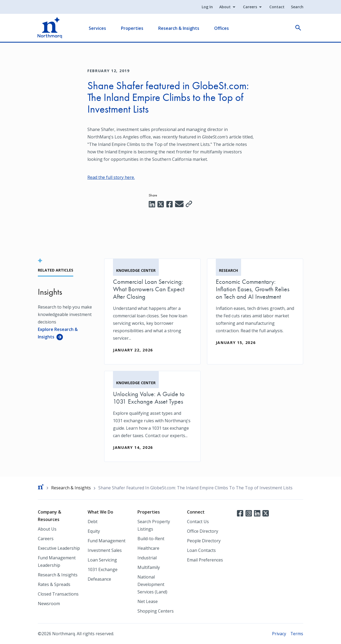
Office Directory (203, 531)
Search (297, 7)
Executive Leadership (59, 548)
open (298, 28)
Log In (207, 7)
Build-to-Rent (151, 539)
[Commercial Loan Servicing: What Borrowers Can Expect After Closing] (152, 311)
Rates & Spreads (54, 584)
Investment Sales (105, 550)
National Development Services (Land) (152, 584)
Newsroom (49, 604)
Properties (132, 28)
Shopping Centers (156, 611)
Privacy (279, 634)
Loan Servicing (102, 560)
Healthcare (148, 548)
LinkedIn (257, 513)
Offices (222, 28)
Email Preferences (205, 560)
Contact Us (198, 522)
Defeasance (99, 579)
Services (98, 28)
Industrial (147, 558)
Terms (297, 634)
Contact (277, 7)
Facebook (240, 513)
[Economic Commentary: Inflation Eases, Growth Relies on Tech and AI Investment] (255, 307)
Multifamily (149, 567)
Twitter (266, 513)
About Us (47, 529)
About (225, 7)
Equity (94, 531)
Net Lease (148, 601)
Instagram (249, 513)
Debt (93, 522)
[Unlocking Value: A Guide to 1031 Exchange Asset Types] (152, 416)
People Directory (204, 541)
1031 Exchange (103, 569)
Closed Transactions (58, 594)
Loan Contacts (201, 550)
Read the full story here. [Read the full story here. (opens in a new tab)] (111, 177)
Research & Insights (179, 28)
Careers (250, 7)
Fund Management (107, 541)
